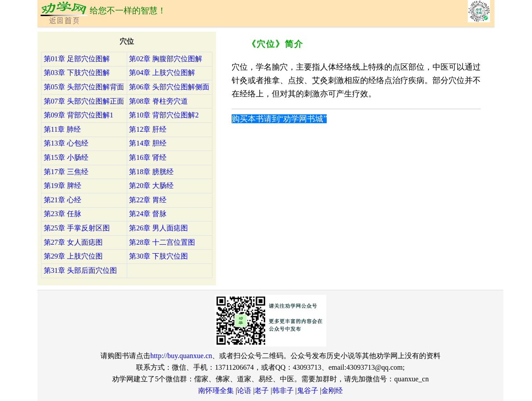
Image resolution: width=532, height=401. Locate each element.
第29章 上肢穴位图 (73, 256)
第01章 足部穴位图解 (77, 59)
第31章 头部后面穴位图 (80, 270)
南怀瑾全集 (216, 391)
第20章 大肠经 (151, 186)
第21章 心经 (62, 200)
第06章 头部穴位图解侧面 (169, 87)
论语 (244, 391)
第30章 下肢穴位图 (158, 256)
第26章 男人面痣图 (158, 228)
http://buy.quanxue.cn (181, 356)
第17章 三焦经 (66, 172)
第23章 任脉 (62, 214)
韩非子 (283, 391)
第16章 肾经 (148, 157)
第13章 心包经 (66, 143)
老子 (262, 391)
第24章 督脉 (148, 214)
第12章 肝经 (148, 129)
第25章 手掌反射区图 (77, 228)
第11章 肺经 (62, 129)
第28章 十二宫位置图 (162, 242)
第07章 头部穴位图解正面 (84, 101)
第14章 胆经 (148, 143)
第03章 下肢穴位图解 (77, 73)
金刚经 (332, 391)
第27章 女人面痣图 (73, 242)
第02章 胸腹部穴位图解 (166, 59)
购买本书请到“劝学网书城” (279, 119)
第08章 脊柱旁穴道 (158, 101)
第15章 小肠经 (66, 157)
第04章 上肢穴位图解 (162, 73)
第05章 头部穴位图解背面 (84, 87)
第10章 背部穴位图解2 (164, 115)
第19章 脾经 (62, 186)
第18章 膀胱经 (151, 172)
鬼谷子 (308, 391)
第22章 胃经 (148, 200)
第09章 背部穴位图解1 (79, 115)
